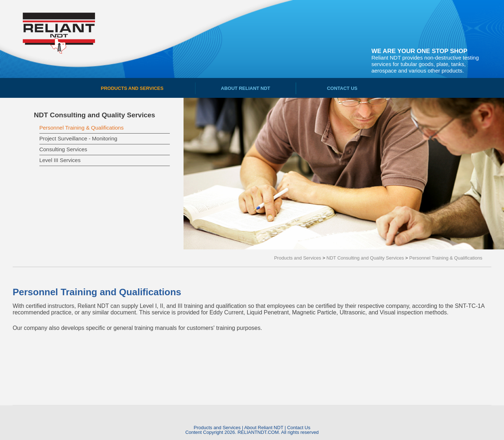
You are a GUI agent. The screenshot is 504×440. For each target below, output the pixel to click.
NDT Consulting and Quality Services (95, 115)
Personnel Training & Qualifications (81, 128)
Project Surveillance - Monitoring (78, 138)
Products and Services (217, 428)
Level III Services (60, 160)
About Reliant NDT (264, 428)
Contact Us (299, 428)
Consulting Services (63, 149)
